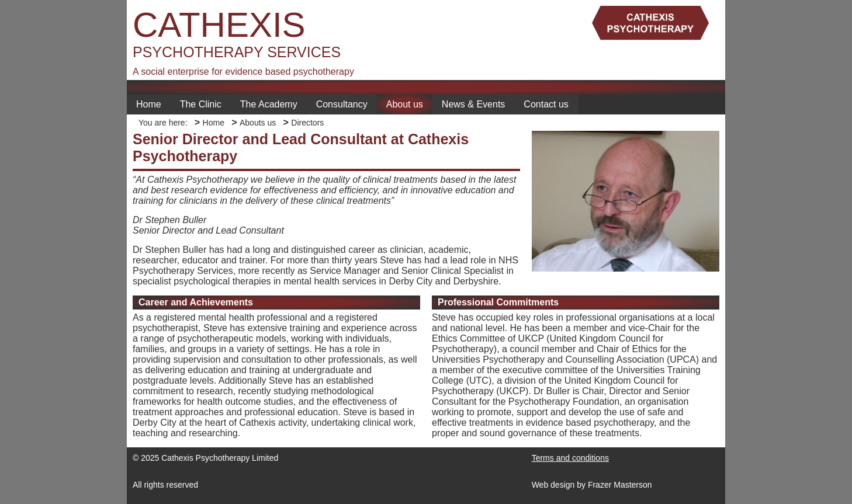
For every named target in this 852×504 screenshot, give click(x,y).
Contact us (546, 104)
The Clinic (201, 104)
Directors (307, 123)
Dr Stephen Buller (169, 220)
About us (405, 104)
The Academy (269, 104)
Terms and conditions (570, 458)
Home (149, 104)
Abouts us (258, 123)
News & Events (473, 104)
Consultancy (342, 104)
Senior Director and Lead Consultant (208, 230)
